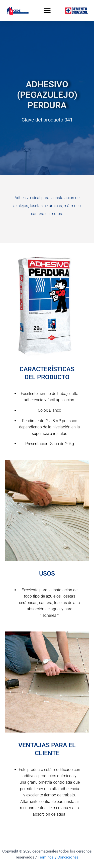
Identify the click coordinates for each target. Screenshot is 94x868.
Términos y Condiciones (58, 857)
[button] (47, 11)
